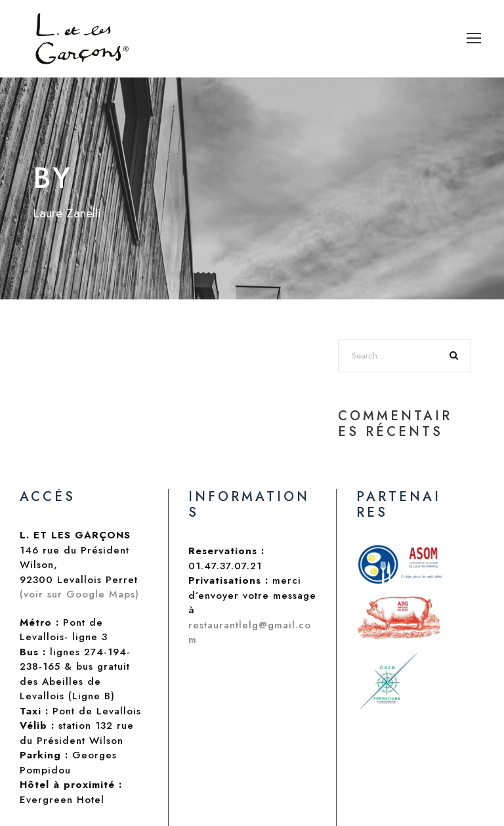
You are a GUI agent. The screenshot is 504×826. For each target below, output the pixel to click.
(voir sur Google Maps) (79, 594)
